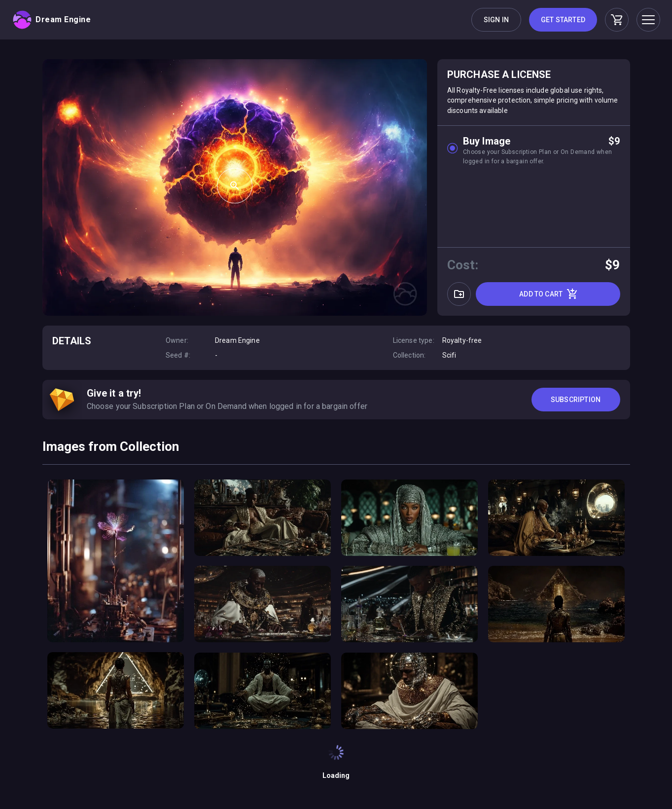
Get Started (563, 20)
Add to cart (549, 294)
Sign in (496, 20)
